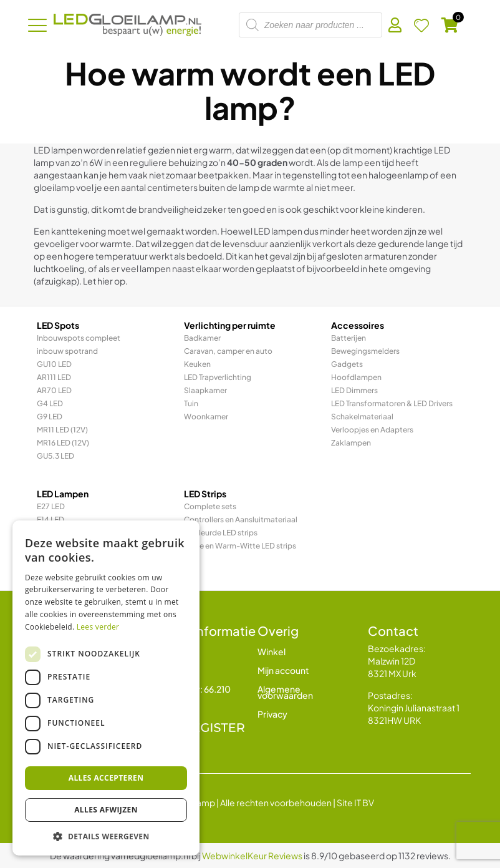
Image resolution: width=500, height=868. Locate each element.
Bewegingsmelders (365, 351)
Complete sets (210, 506)
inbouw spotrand (67, 351)
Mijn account (283, 670)
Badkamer (202, 338)
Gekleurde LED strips (221, 533)
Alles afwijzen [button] (106, 810)
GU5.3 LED (55, 456)
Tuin (191, 403)
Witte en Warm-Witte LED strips (240, 546)
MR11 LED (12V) (62, 430)
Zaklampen (351, 443)
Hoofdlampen (356, 377)
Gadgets (347, 364)
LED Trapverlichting (218, 377)
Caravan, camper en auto (228, 351)
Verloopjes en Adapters (372, 430)
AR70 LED (54, 390)
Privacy (272, 714)
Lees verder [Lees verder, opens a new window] (98, 627)
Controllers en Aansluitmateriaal (241, 519)
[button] (106, 836)
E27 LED (51, 506)
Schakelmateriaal (362, 417)
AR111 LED (54, 377)
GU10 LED (54, 364)
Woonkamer (206, 417)
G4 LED (50, 403)
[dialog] (106, 688)
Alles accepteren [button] (106, 778)
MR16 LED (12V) (63, 443)
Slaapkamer (205, 390)
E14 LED (50, 519)
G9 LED (50, 417)
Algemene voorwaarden (285, 692)
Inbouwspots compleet (79, 338)
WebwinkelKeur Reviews (252, 856)
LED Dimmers (354, 390)
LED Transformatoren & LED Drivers (392, 403)
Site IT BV (355, 802)
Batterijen (349, 338)
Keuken (197, 364)
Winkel (272, 651)
